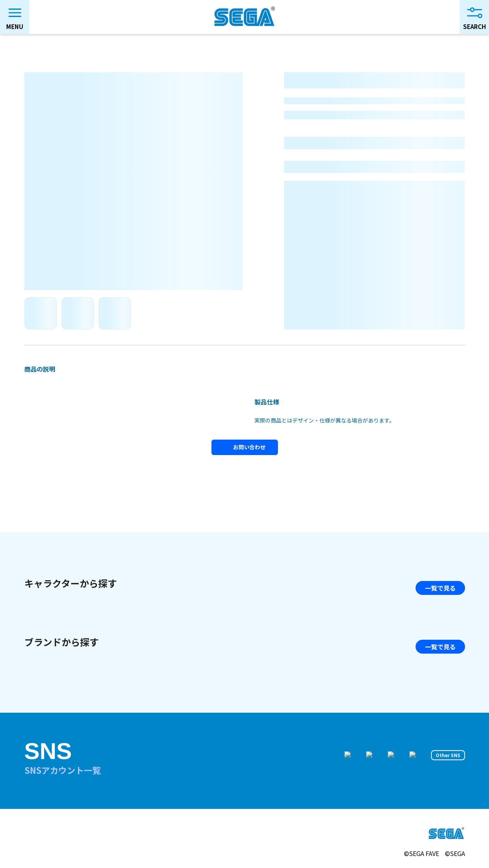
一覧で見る (440, 588)
